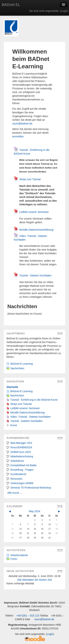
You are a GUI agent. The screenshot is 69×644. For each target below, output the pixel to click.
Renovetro (14, 479)
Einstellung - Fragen (20, 470)
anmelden (18, 136)
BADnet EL (11, 5)
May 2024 (34, 511)
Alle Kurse (13, 493)
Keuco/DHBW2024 (19, 447)
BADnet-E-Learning (20, 364)
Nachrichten (15, 368)
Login (64, 11)
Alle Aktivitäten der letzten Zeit (35, 580)
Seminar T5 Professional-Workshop (29, 488)
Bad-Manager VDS (19, 443)
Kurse (14, 425)
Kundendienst (16, 474)
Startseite (12, 387)
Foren (12, 559)
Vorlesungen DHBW (20, 483)
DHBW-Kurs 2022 (19, 452)
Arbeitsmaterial (17, 555)
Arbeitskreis (15, 461)
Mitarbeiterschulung (20, 456)
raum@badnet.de (22, 124)
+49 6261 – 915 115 (27, 616)
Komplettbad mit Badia (21, 465)
